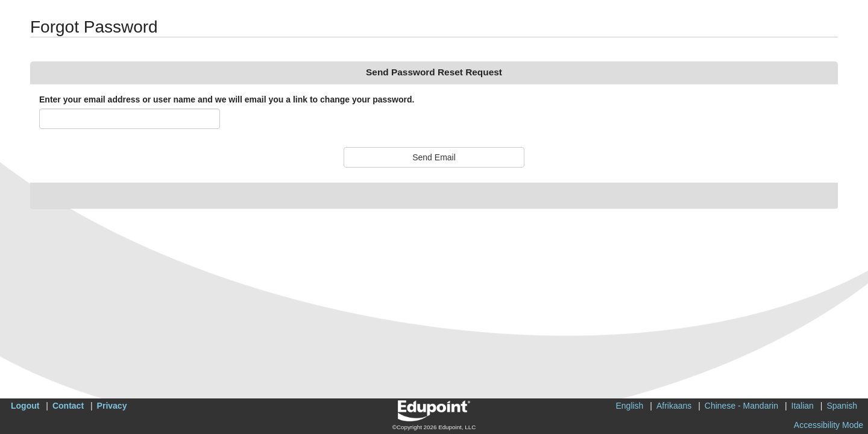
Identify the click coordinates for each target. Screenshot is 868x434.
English (629, 406)
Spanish (842, 406)
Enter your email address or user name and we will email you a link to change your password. (227, 99)
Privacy (112, 406)
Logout (25, 406)
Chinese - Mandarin (741, 406)
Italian (803, 406)
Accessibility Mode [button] (829, 425)
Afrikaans (674, 406)
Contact (68, 406)
